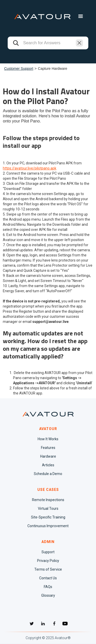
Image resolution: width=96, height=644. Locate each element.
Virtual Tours (48, 509)
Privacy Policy (48, 561)
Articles (48, 465)
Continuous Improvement (48, 526)
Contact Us (48, 578)
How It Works (48, 439)
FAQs (48, 587)
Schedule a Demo (48, 474)
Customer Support (19, 69)
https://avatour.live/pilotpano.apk (30, 168)
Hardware (48, 456)
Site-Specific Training (48, 517)
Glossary (48, 595)
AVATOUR (48, 429)
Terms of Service (48, 569)
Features (48, 448)
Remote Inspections (48, 500)
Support (48, 552)
